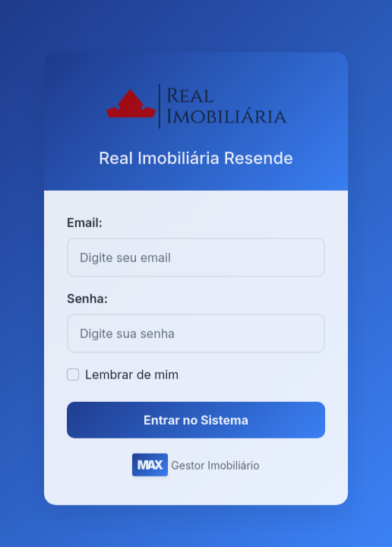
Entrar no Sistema (196, 422)
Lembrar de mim (132, 377)
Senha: (87, 301)
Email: (85, 225)
